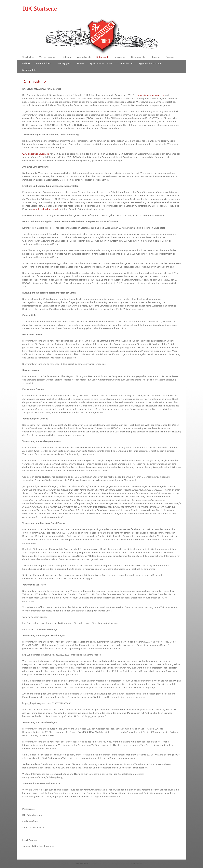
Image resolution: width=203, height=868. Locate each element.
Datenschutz (103, 57)
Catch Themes (136, 864)
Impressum (120, 57)
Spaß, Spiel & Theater (101, 64)
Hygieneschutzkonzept (150, 64)
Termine (156, 57)
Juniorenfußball (43, 64)
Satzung (67, 57)
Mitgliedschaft (84, 57)
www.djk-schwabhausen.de (151, 95)
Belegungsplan (139, 57)
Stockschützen (126, 64)
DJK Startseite (40, 9)
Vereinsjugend (64, 64)
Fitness (81, 64)
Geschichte (28, 57)
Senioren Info (29, 70)
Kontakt (170, 57)
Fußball (26, 64)
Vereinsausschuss (48, 57)
